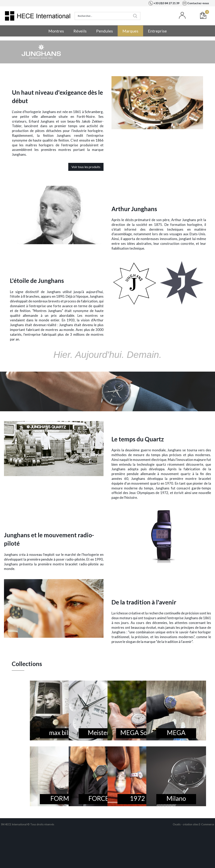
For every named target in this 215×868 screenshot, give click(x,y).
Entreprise (157, 31)
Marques (130, 31)
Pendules (105, 31)
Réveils (80, 31)
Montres (56, 31)
